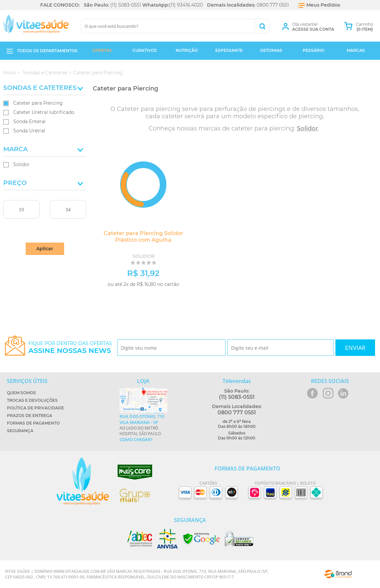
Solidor (21, 164)
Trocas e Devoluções (32, 400)
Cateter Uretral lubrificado (44, 112)
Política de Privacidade (35, 408)
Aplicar (45, 249)
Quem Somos (21, 393)
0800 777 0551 (273, 5)
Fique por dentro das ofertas (70, 347)
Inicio (10, 73)
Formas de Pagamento (33, 423)
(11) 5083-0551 (126, 5)
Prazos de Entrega (30, 415)
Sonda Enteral (29, 121)
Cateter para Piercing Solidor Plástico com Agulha (138, 237)
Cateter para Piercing (38, 103)
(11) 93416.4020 (186, 5)
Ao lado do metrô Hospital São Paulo (143, 428)
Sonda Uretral (29, 131)
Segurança (20, 431)
